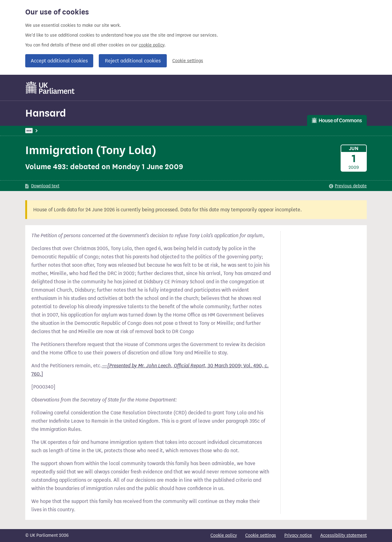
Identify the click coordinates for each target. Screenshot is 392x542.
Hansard (46, 113)
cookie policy (152, 45)
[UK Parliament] (50, 88)
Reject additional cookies (133, 61)
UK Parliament (39, 131)
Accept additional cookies (59, 61)
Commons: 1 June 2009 (109, 131)
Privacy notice (298, 535)
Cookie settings (188, 61)
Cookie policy (224, 535)
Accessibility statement (344, 535)
